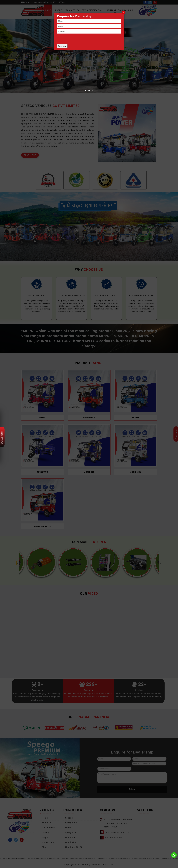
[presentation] (75, 39)
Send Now (62, 46)
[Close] (123, 12)
